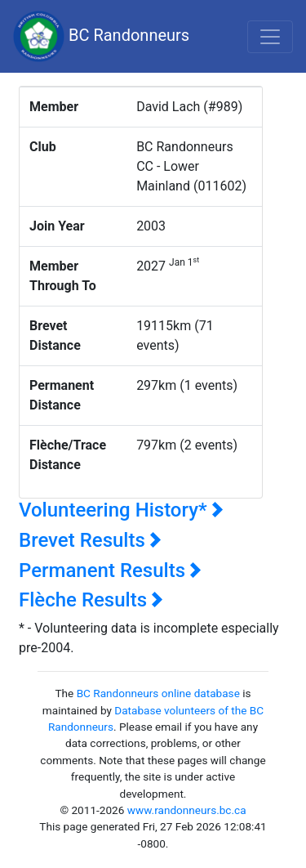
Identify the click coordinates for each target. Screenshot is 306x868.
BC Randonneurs (101, 36)
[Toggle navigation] (270, 37)
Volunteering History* (121, 510)
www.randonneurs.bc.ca (187, 810)
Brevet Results (90, 540)
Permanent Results (110, 570)
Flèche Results (91, 600)
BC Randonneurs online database (158, 693)
